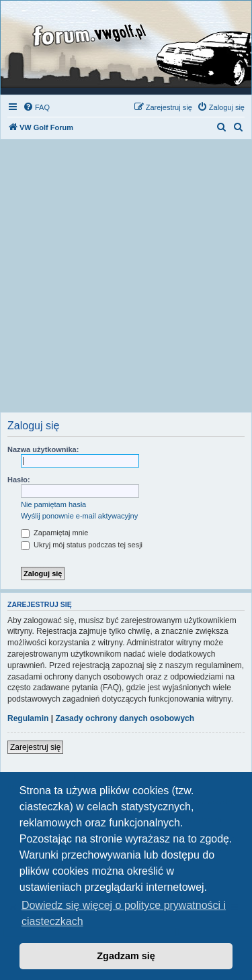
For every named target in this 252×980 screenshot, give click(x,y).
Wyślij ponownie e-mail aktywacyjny (79, 516)
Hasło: (19, 480)
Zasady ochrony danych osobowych (125, 718)
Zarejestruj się (35, 747)
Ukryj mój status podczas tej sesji (82, 545)
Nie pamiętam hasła (53, 504)
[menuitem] (36, 107)
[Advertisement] (126, 279)
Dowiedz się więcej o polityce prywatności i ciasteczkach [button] (124, 913)
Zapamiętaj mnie (54, 533)
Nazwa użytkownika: (43, 449)
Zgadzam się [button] (126, 956)
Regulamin (28, 718)
